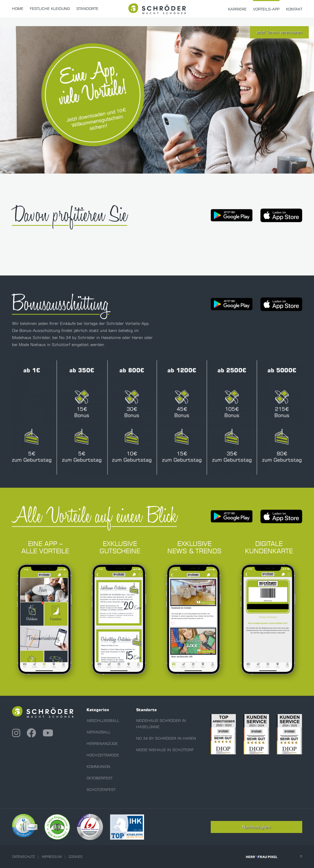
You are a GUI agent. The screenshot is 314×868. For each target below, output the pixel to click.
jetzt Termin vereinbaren (279, 32)
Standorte (87, 9)
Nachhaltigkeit (256, 827)
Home (18, 9)
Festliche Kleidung (50, 9)
